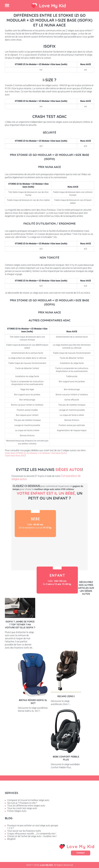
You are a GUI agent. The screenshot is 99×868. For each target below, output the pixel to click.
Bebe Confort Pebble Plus (66, 758)
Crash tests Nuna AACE (15, 456)
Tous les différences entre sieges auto (26, 806)
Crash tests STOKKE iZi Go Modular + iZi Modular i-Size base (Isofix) (36, 453)
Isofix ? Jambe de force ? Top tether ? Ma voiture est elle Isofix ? (20, 625)
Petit (33, 551)
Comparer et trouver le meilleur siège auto (28, 800)
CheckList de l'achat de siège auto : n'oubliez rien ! (32, 836)
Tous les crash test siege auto (22, 808)
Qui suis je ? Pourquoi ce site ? (22, 803)
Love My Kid (53, 6)
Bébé (35, 524)
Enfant (57, 580)
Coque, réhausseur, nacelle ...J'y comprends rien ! (32, 834)
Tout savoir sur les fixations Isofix (24, 831)
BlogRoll (11, 839)
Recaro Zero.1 (66, 696)
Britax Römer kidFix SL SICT (33, 702)
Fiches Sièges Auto (17, 811)
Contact (81, 853)
